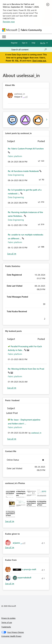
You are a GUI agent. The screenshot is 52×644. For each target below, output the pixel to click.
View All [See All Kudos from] (10, 584)
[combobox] (29, 50)
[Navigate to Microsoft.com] (10, 30)
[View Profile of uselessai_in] (36, 433)
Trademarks (6, 627)
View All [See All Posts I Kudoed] (12, 439)
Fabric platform (15, 156)
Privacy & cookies (8, 618)
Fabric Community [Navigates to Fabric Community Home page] (31, 30)
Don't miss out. (39, 61)
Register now (9, 22)
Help (33, 43)
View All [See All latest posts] (12, 254)
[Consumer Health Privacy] (26, 636)
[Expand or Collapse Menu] (4, 37)
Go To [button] (43, 43)
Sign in (25, 43)
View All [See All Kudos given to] (10, 548)
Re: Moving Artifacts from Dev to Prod (26, 369)
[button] (10, 494)
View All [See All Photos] (10, 521)
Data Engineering (16, 175)
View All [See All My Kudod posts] (12, 388)
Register (14, 43)
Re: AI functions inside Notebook (24, 171)
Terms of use (7, 622)
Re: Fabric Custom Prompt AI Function (26, 149)
